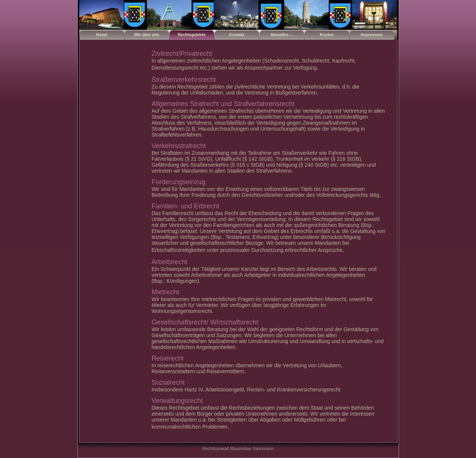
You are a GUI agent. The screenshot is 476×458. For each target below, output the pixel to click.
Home (102, 35)
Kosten (327, 35)
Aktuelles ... (282, 35)
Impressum (372, 35)
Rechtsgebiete (192, 35)
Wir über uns (147, 35)
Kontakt (237, 35)
